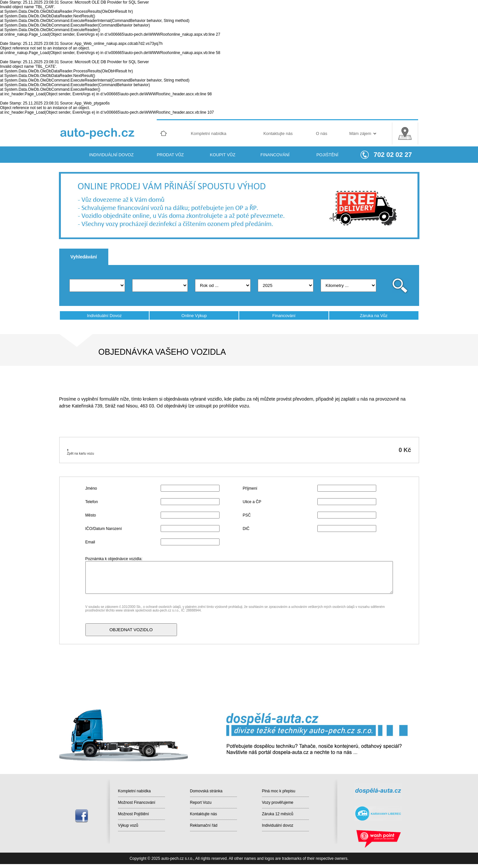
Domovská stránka (206, 791)
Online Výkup (194, 316)
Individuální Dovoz (104, 316)
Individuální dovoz (278, 825)
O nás (322, 133)
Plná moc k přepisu (279, 791)
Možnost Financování (137, 802)
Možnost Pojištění (134, 814)
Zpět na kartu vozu (81, 453)
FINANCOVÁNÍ (275, 155)
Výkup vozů (128, 825)
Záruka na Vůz (374, 316)
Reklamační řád (204, 825)
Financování (284, 316)
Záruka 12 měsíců (278, 814)
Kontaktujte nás (278, 133)
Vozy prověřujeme (278, 802)
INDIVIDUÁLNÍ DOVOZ (112, 155)
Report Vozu (201, 802)
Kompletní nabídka (208, 133)
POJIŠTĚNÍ (327, 155)
